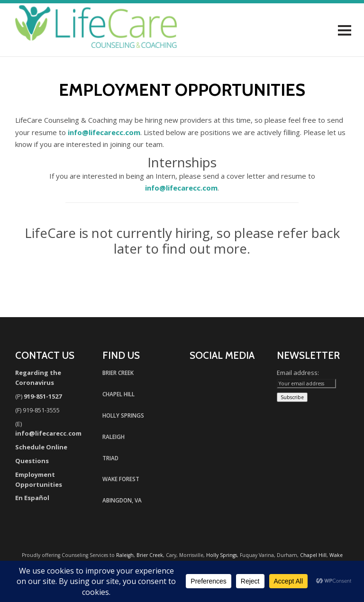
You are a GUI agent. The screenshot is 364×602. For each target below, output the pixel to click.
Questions (32, 461)
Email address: (298, 373)
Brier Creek (150, 555)
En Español (32, 498)
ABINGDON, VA (122, 500)
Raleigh (125, 555)
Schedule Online (41, 447)
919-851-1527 (43, 396)
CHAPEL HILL (118, 394)
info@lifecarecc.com (104, 132)
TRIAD (110, 458)
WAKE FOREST (121, 479)
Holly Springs (222, 555)
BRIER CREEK (118, 373)
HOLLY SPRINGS (123, 415)
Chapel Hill (313, 555)
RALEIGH (114, 437)
